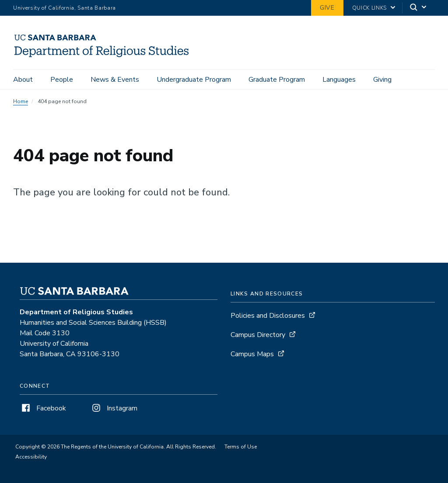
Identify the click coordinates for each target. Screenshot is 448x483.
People (62, 80)
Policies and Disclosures (268, 316)
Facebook (43, 408)
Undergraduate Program (194, 80)
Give (327, 8)
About (23, 80)
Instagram (114, 408)
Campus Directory (258, 335)
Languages (339, 80)
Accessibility (31, 457)
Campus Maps (252, 354)
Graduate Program (277, 80)
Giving (382, 80)
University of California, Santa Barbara (65, 8)
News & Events (115, 80)
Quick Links (369, 8)
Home (21, 101)
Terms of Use (241, 447)
